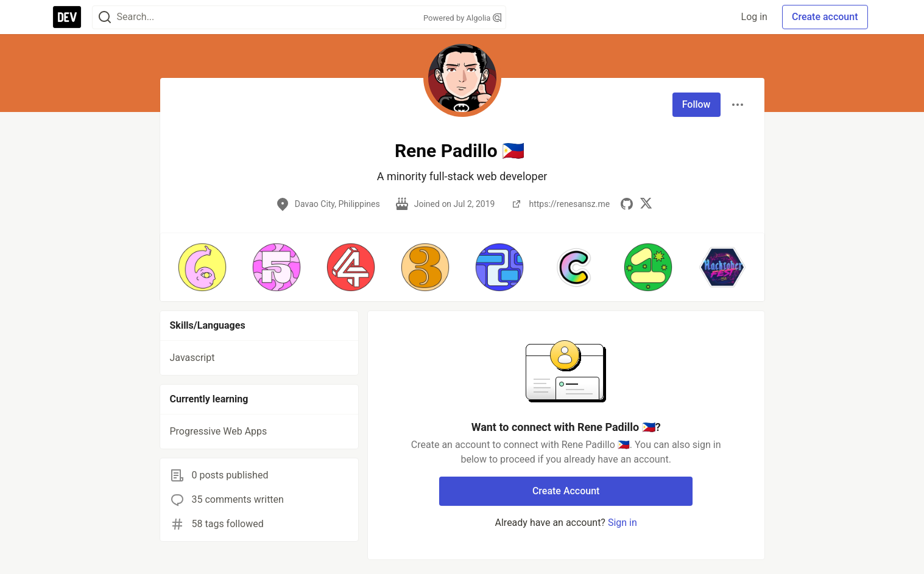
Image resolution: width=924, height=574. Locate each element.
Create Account (566, 491)
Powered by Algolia (462, 18)
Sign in (622, 523)
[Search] (105, 17)
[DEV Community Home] (67, 17)
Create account (825, 17)
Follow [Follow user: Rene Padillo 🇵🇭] (697, 104)
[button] (202, 267)
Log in (754, 17)
